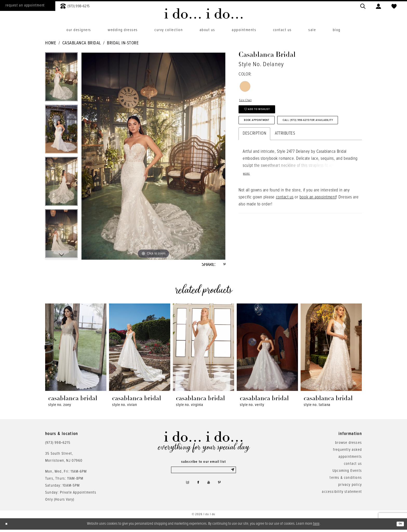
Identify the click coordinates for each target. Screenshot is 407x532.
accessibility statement (342, 494)
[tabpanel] (61, 79)
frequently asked (347, 452)
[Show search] (363, 6)
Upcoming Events (347, 473)
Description (254, 159)
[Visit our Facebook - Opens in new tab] (197, 488)
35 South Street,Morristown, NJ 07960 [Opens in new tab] (64, 459)
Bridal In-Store (123, 43)
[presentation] (76, 350)
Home (51, 43)
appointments (350, 459)
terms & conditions (346, 480)
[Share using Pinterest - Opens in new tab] (224, 266)
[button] (378, 6)
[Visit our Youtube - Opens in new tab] (210, 488)
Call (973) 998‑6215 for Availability (281, 144)
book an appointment (318, 225)
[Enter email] (203, 473)
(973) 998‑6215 (58, 445)
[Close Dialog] (8, 526)
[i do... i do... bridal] (204, 13)
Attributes (285, 159)
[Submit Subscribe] (232, 473)
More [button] (248, 201)
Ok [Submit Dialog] (399, 526)
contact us (285, 225)
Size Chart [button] (248, 101)
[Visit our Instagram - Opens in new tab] (184, 488)
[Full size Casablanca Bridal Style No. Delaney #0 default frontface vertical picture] (153, 156)
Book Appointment (265, 129)
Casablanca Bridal (82, 43)
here (316, 526)
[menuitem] (75, 6)
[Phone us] (75, 6)
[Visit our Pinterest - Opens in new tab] (222, 488)
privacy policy (350, 487)
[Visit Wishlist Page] (394, 6)
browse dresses (348, 445)
